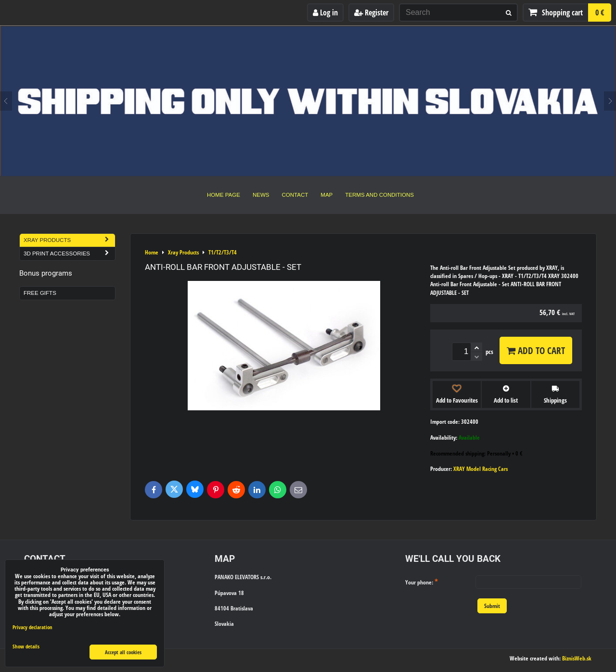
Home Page (224, 195)
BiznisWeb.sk (577, 658)
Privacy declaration (32, 627)
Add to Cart (536, 350)
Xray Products (69, 240)
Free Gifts (40, 293)
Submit (492, 606)
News (261, 195)
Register (371, 13)
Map (327, 195)
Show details (26, 647)
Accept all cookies (123, 652)
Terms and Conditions (379, 195)
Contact (295, 195)
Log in (325, 13)
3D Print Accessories (69, 254)
